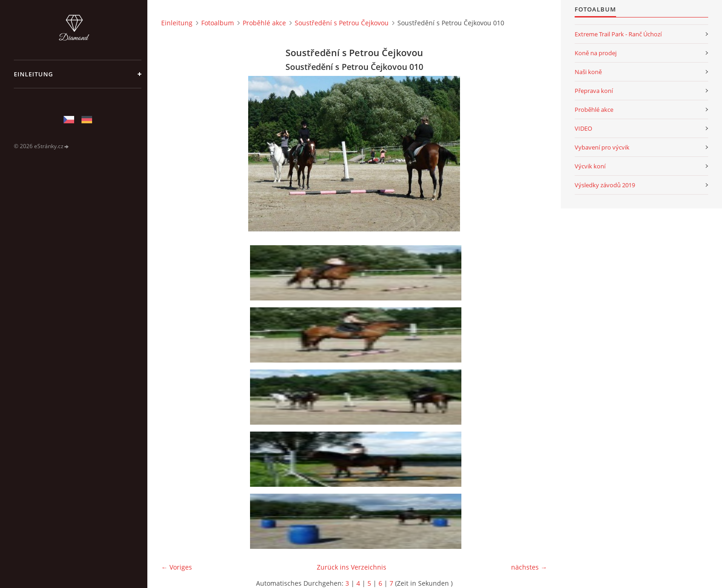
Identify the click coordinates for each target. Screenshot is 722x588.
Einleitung (33, 74)
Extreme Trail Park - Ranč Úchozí (618, 34)
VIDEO (583, 128)
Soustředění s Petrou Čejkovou (342, 23)
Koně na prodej (596, 53)
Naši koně (588, 72)
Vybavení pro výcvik (602, 147)
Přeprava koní (594, 91)
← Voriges (177, 567)
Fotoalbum (218, 23)
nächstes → (529, 567)
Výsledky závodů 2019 (605, 185)
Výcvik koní (590, 166)
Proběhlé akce (264, 23)
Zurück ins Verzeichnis (352, 567)
